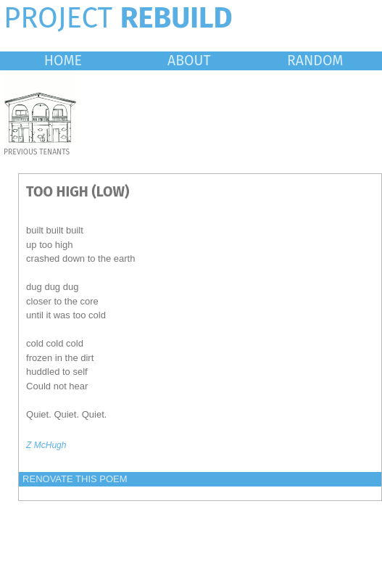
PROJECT (118, 18)
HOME (63, 61)
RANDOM (315, 61)
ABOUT (189, 61)
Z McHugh (46, 445)
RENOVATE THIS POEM (75, 479)
